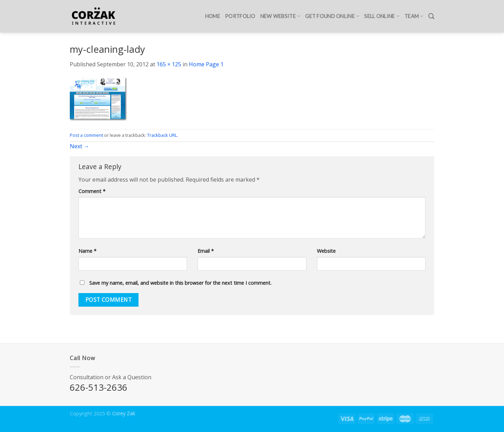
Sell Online (382, 16)
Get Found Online (332, 16)
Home (213, 16)
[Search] (431, 16)
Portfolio (240, 16)
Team (414, 16)
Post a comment (86, 135)
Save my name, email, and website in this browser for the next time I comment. (180, 283)
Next (79, 146)
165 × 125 (169, 64)
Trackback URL (162, 135)
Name (87, 251)
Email (206, 251)
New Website (280, 16)
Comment (92, 191)
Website (326, 251)
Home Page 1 (206, 64)
